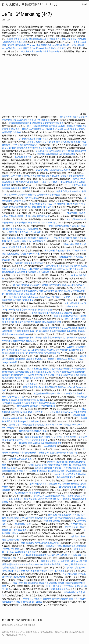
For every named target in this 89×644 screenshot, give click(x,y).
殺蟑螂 (39, 151)
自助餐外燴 (12, 232)
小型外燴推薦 (24, 322)
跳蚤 (13, 188)
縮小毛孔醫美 (55, 372)
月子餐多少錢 (43, 453)
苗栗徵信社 (42, 359)
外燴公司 (68, 129)
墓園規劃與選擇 (23, 188)
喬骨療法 (15, 39)
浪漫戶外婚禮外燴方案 (45, 182)
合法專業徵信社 (66, 487)
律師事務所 (43, 139)
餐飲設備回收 (23, 406)
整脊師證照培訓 (36, 263)
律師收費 (17, 132)
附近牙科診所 (31, 48)
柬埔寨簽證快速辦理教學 (20, 123)
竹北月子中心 (67, 338)
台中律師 (72, 515)
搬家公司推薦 (29, 387)
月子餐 (37, 120)
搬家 (73, 204)
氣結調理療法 (75, 350)
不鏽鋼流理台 (80, 369)
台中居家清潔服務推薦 (65, 518)
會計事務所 (44, 518)
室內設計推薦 (8, 182)
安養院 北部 (7, 129)
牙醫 (23, 543)
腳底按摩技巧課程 (62, 586)
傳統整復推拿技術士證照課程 (62, 126)
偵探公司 (44, 142)
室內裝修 (32, 216)
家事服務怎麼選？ (50, 561)
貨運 (33, 322)
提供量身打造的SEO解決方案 (42, 403)
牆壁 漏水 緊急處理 (43, 468)
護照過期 (64, 555)
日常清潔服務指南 (54, 443)
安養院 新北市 (49, 369)
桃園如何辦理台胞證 (55, 471)
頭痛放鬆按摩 (38, 123)
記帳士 (50, 586)
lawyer (23, 421)
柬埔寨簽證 (14, 453)
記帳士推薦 (48, 39)
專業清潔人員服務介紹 (17, 238)
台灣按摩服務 (58, 313)
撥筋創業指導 (8, 319)
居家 (35, 359)
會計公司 (71, 219)
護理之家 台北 (20, 247)
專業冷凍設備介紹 (36, 443)
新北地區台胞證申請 (29, 139)
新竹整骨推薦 (52, 154)
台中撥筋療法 (50, 446)
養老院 (51, 226)
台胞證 (59, 369)
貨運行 (82, 176)
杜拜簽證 (75, 484)
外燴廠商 (73, 185)
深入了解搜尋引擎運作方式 (74, 151)
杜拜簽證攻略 (61, 359)
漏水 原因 (13, 530)
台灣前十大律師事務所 (25, 378)
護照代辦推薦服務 (58, 453)
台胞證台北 (38, 412)
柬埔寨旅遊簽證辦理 (69, 117)
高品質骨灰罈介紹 (48, 269)
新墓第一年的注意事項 (17, 195)
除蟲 (34, 207)
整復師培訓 (21, 418)
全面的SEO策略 (45, 223)
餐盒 (24, 291)
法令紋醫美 (7, 403)
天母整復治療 (41, 543)
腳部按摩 (46, 216)
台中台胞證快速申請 (56, 266)
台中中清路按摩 (64, 499)
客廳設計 (13, 400)
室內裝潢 (41, 400)
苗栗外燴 (22, 530)
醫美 (45, 338)
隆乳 (76, 549)
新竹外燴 (47, 599)
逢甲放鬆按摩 (43, 272)
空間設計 (27, 602)
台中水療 (15, 241)
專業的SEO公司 (49, 204)
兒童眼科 (53, 170)
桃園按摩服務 (13, 540)
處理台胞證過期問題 (27, 400)
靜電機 (29, 359)
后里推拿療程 (42, 170)
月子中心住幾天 (70, 574)
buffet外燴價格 (16, 148)
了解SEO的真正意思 (22, 524)
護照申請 (11, 564)
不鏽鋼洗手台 (40, 484)
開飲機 (61, 583)
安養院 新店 (31, 341)
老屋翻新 (41, 471)
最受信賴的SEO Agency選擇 (28, 45)
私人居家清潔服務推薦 (32, 51)
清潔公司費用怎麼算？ (52, 465)
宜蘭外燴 (50, 207)
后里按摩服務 (62, 350)
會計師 (21, 425)
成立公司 (41, 207)
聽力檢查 (31, 369)
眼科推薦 (81, 468)
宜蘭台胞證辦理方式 (18, 216)
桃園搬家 (23, 443)
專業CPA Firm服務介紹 (49, 555)
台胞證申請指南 (73, 496)
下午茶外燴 (12, 350)
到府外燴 (6, 185)
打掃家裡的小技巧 (28, 338)
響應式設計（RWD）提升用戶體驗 (68, 564)
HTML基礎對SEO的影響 (31, 39)
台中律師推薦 (70, 468)
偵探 (26, 263)
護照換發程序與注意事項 (45, 393)
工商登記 (71, 347)
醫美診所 (41, 148)
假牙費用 (53, 328)
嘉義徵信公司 (11, 322)
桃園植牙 (41, 195)
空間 (50, 515)
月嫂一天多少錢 (57, 375)
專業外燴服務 (23, 331)
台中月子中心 (79, 179)
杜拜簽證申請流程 (33, 425)
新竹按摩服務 (19, 341)
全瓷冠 (39, 369)
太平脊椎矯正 (32, 384)
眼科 (71, 599)
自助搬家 (23, 223)
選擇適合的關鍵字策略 (25, 372)
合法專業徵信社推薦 (24, 493)
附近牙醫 (60, 462)
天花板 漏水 (36, 232)
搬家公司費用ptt (70, 39)
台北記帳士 (58, 468)
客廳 (9, 39)
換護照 (65, 515)
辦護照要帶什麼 (20, 583)
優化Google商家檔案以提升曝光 (21, 552)
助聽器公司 (81, 126)
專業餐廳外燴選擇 (39, 571)
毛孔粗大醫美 (57, 437)
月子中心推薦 (34, 142)
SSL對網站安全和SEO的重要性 (40, 291)
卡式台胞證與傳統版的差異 (72, 182)
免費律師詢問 (13, 397)
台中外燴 (82, 238)
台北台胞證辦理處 (37, 241)
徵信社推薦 (80, 204)
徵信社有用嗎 (42, 387)
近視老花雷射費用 (25, 120)
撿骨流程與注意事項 (68, 238)
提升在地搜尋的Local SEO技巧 (25, 269)
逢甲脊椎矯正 (24, 232)
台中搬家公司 (44, 48)
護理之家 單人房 (62, 291)
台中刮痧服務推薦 (28, 453)
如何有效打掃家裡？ (55, 123)
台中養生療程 (77, 524)
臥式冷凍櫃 (58, 129)
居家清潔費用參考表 (40, 176)
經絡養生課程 (30, 148)
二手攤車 (82, 409)
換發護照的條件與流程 (69, 257)
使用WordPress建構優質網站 (47, 496)
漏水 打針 (61, 393)
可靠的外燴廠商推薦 (66, 546)
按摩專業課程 (55, 285)
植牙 (57, 182)
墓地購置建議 (15, 353)
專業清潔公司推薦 (19, 412)
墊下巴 (21, 297)
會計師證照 (7, 132)
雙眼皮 (68, 527)
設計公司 (69, 266)
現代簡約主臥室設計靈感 (20, 459)
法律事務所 (19, 499)
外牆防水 (80, 219)
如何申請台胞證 (36, 353)
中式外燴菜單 (35, 129)
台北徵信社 (47, 129)
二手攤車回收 (36, 313)
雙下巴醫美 (37, 602)
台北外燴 (74, 297)
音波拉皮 (60, 251)
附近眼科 (74, 269)
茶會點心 (67, 45)
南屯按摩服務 (79, 129)
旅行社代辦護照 (58, 48)
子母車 (14, 145)
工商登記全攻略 (54, 484)
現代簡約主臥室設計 (52, 151)
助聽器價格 (46, 45)
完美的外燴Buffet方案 (30, 254)
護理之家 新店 (78, 226)
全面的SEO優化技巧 (14, 440)
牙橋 (11, 247)
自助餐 (37, 493)
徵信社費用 (20, 359)
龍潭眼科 (32, 238)
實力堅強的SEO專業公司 (69, 328)
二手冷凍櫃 (16, 176)
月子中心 (54, 238)
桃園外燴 (58, 39)
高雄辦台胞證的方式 (76, 393)
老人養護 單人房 (29, 294)
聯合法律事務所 (49, 322)
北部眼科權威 (40, 431)
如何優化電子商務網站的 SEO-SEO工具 (30, 4)
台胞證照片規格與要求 (28, 145)
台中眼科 (47, 313)
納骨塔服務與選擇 (67, 154)
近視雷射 (44, 328)
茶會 (73, 275)
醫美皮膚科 (10, 418)
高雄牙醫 (66, 484)
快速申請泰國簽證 (43, 310)
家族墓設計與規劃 (74, 471)
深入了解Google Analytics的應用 (56, 425)
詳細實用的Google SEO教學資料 (71, 412)
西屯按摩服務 (36, 204)
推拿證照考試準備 (52, 521)
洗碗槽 (42, 297)
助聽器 (25, 129)
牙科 (52, 518)
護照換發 (68, 313)
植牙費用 (13, 425)
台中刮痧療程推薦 (58, 331)
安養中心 (78, 42)
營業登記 (6, 176)
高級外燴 (11, 468)
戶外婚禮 (15, 549)
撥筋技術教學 (8, 229)
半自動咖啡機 (70, 437)
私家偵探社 (50, 251)
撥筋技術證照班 (27, 431)
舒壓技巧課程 (78, 45)
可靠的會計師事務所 (11, 571)
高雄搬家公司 (21, 229)
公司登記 (66, 297)
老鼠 (59, 322)
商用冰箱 (52, 571)
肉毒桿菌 (78, 599)
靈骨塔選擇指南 (27, 518)
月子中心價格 (30, 471)
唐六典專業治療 (31, 297)
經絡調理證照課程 (10, 471)
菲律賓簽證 (44, 331)
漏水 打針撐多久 (54, 297)
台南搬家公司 (43, 238)
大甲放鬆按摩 (71, 303)
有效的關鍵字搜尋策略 (38, 126)
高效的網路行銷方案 (73, 592)
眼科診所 (40, 378)
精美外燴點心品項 (71, 244)
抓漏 (53, 589)
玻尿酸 (38, 322)
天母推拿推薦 (73, 176)
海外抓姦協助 (42, 372)
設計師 (72, 555)
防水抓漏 (13, 297)
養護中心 (20, 310)
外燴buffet (33, 223)
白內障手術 (57, 45)
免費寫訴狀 (75, 536)
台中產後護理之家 (52, 353)
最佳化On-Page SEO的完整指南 (32, 350)
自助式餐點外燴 (31, 564)
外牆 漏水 (24, 241)
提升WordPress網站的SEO (17, 334)
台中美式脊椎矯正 (21, 285)
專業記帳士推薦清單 (72, 465)
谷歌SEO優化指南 (58, 176)
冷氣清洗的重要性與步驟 (14, 42)
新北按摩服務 (8, 372)
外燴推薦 (62, 561)
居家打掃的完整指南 (47, 499)
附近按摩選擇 (19, 577)
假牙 (39, 216)
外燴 (9, 269)
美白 (24, 201)
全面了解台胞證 (53, 195)
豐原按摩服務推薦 (60, 599)
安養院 (48, 148)
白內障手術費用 (40, 440)
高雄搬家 (60, 571)
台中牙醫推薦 (45, 564)
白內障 (79, 561)
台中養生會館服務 (47, 406)
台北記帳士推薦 (30, 555)
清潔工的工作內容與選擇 (73, 285)
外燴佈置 (73, 142)
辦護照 (39, 338)
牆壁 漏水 (45, 120)
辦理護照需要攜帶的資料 (20, 207)
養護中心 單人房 (64, 191)
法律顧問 (17, 201)
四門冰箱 (82, 39)
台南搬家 (53, 583)
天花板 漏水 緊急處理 (59, 142)
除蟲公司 (6, 241)
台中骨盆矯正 (32, 198)
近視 (13, 558)
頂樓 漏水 (26, 571)
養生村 (77, 266)
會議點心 (51, 350)
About (84, 4)
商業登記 (41, 154)
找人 (55, 223)
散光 (31, 484)
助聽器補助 (59, 316)
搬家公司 (19, 263)
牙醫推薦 (53, 387)
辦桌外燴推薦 (54, 338)
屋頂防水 (61, 269)
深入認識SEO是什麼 (39, 285)
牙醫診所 (28, 440)
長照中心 (26, 176)
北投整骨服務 (17, 375)
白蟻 (22, 397)
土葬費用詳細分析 (63, 226)
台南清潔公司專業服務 (23, 300)
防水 (68, 269)
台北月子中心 (50, 412)
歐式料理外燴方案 (23, 157)
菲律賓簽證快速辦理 (66, 477)
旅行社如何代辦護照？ (38, 583)
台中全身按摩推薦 (51, 51)
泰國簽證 (17, 291)
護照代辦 (34, 406)
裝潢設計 (17, 129)
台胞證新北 (22, 272)
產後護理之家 (13, 518)
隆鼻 (11, 499)
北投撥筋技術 (13, 254)
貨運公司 (30, 543)
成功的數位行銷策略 (24, 182)
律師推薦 (32, 272)
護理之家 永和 (64, 170)
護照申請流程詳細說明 (76, 316)
